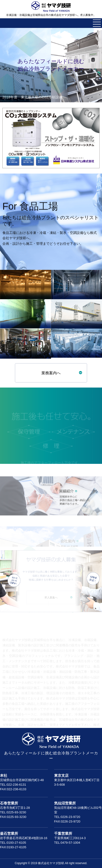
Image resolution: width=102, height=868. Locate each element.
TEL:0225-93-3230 (13, 812)
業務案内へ (51, 373)
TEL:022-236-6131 (13, 785)
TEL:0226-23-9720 (67, 817)
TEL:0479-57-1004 (67, 843)
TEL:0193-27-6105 (13, 843)
